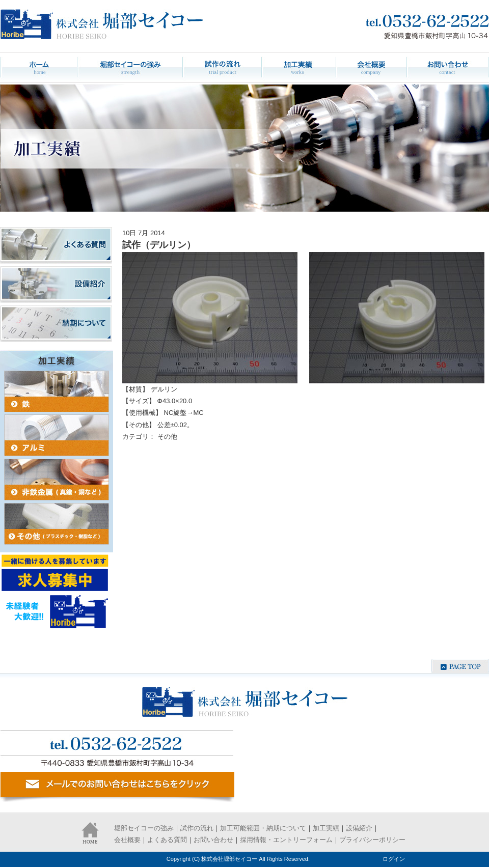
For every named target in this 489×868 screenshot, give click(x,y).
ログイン (394, 859)
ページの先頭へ (460, 666)
